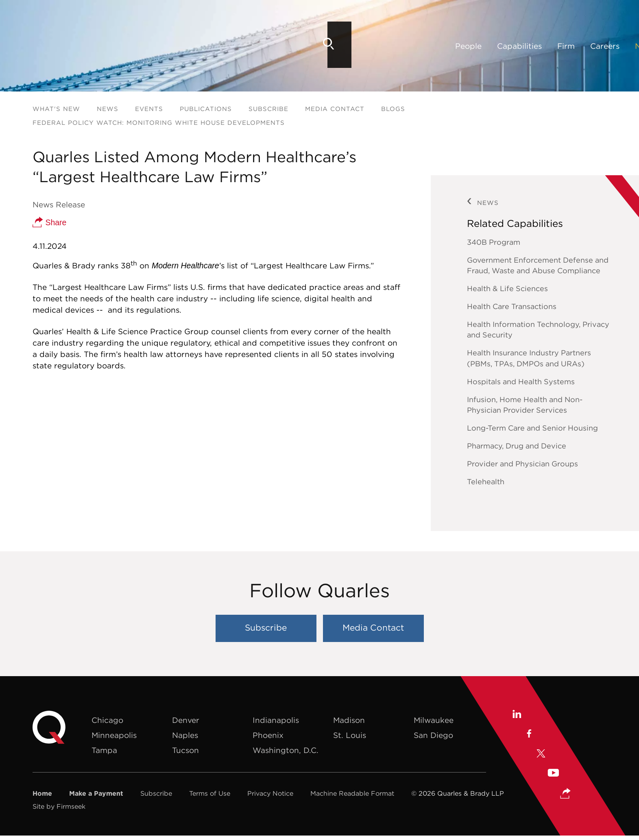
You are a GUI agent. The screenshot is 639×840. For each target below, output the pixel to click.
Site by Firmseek (59, 806)
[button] (566, 794)
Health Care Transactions (512, 306)
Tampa (104, 750)
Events (149, 109)
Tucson (185, 750)
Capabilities (216, 46)
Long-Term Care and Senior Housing (532, 428)
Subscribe (268, 109)
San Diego (433, 735)
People (165, 46)
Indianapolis (276, 720)
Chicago (107, 720)
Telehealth (486, 482)
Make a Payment (96, 793)
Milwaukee (434, 720)
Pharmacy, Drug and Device (517, 446)
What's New (56, 109)
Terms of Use (210, 793)
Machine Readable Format (352, 793)
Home (42, 793)
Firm (262, 46)
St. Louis (350, 735)
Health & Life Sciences (507, 288)
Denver (186, 720)
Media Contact (335, 109)
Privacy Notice (270, 793)
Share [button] (49, 222)
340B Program (494, 242)
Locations (426, 46)
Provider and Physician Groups (522, 464)
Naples (185, 735)
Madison (349, 720)
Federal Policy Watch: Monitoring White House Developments (159, 123)
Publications (206, 109)
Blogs (393, 109)
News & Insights (362, 46)
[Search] (593, 44)
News (108, 109)
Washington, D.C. (286, 750)
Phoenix (268, 735)
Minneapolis (114, 735)
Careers (301, 46)
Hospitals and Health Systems (521, 382)
